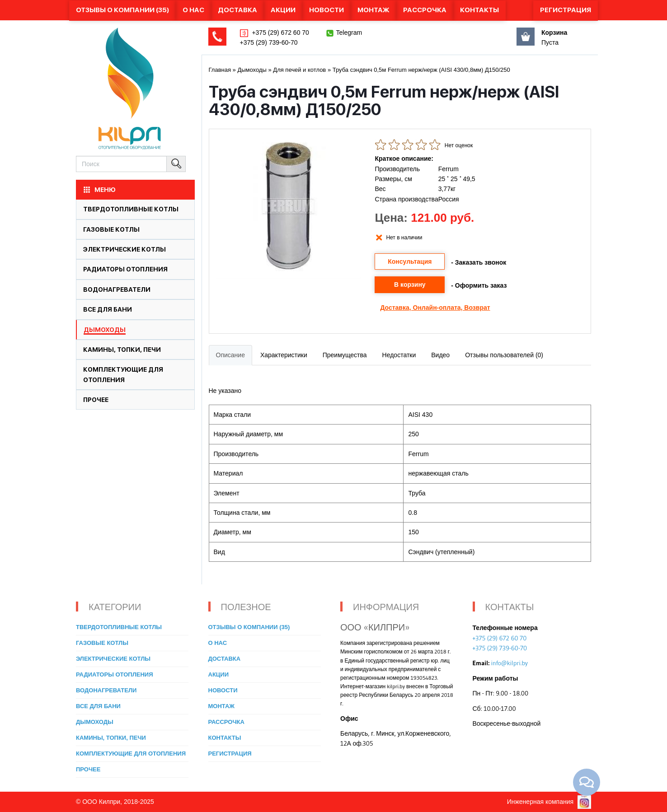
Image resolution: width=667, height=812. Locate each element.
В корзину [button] (410, 285)
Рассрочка (425, 10)
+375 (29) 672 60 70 (280, 33)
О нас (193, 10)
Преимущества (345, 355)
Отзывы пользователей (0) (504, 355)
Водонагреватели (117, 289)
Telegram (349, 33)
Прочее (96, 400)
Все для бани (108, 309)
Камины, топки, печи (122, 350)
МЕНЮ (99, 190)
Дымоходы (105, 330)
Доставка (237, 10)
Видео (440, 355)
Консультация (410, 261)
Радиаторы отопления (125, 269)
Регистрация (566, 10)
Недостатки (399, 355)
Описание (230, 355)
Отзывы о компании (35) (122, 10)
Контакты (479, 10)
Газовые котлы (111, 229)
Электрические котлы (124, 249)
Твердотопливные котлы (131, 209)
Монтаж (373, 10)
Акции (283, 10)
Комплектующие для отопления (131, 754)
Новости (326, 10)
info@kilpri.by (510, 663)
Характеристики (284, 355)
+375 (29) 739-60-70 (269, 42)
